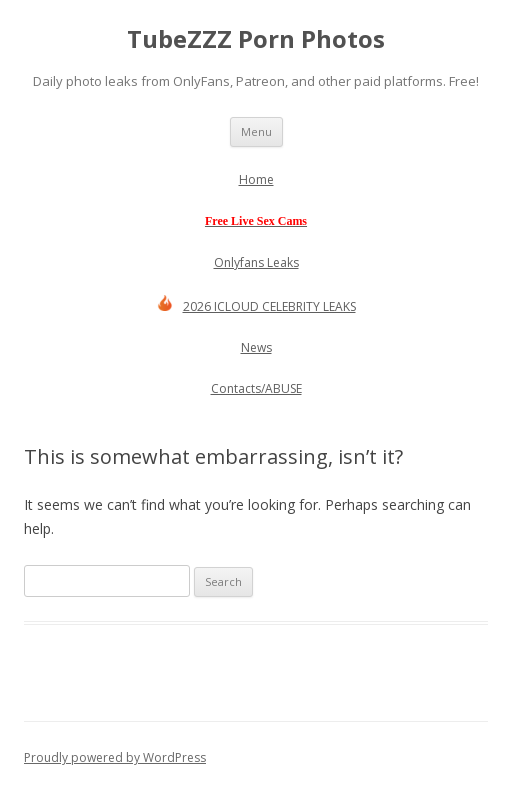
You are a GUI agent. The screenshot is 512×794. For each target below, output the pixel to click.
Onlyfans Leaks (256, 262)
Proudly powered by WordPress (115, 757)
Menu (256, 131)
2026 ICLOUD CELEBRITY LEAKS (256, 306)
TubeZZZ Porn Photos (256, 39)
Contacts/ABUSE (256, 388)
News (256, 347)
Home (256, 179)
